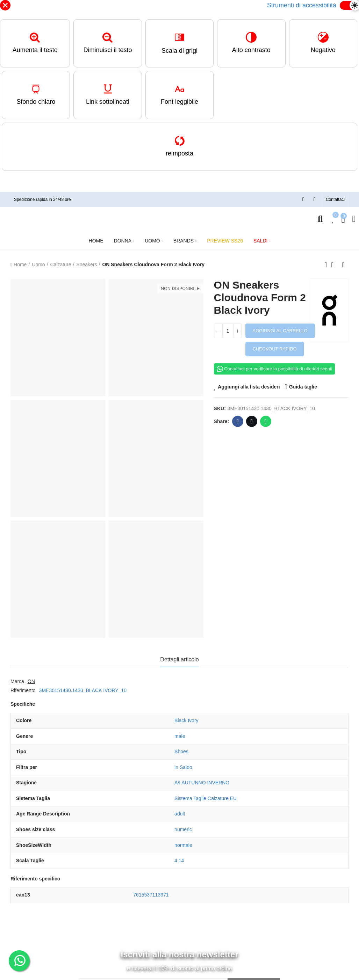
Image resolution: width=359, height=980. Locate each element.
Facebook (238, 421)
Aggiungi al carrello (280, 331)
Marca (17, 681)
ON (31, 681)
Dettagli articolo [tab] (179, 659)
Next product (343, 265)
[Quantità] (228, 331)
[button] (335, 199)
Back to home (335, 265)
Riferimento (23, 690)
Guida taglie (303, 387)
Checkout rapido (275, 349)
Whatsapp (266, 421)
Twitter (252, 421)
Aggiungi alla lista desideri (249, 387)
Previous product (326, 265)
